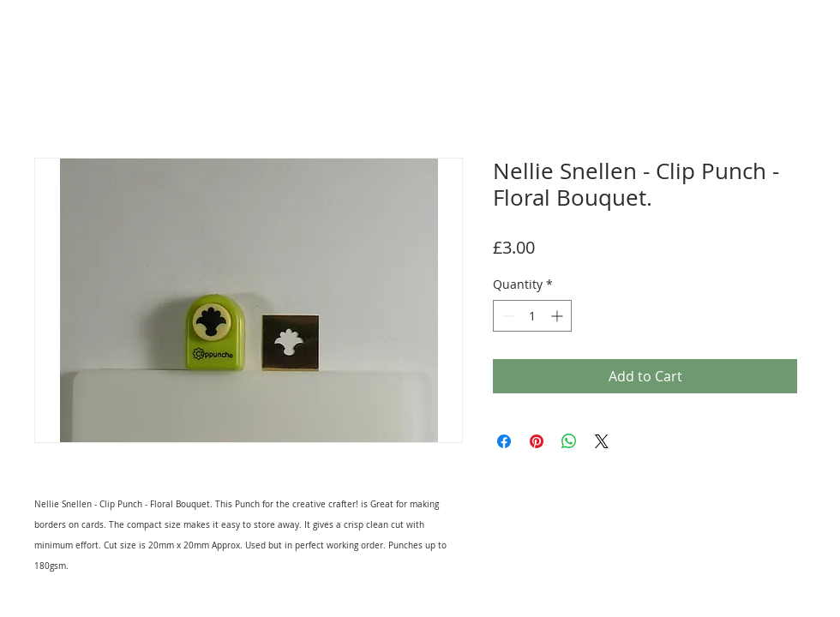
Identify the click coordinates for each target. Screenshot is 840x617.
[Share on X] (602, 441)
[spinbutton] (532, 316)
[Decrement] (506, 316)
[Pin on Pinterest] (537, 441)
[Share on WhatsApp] (569, 441)
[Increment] (558, 316)
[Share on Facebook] (504, 441)
